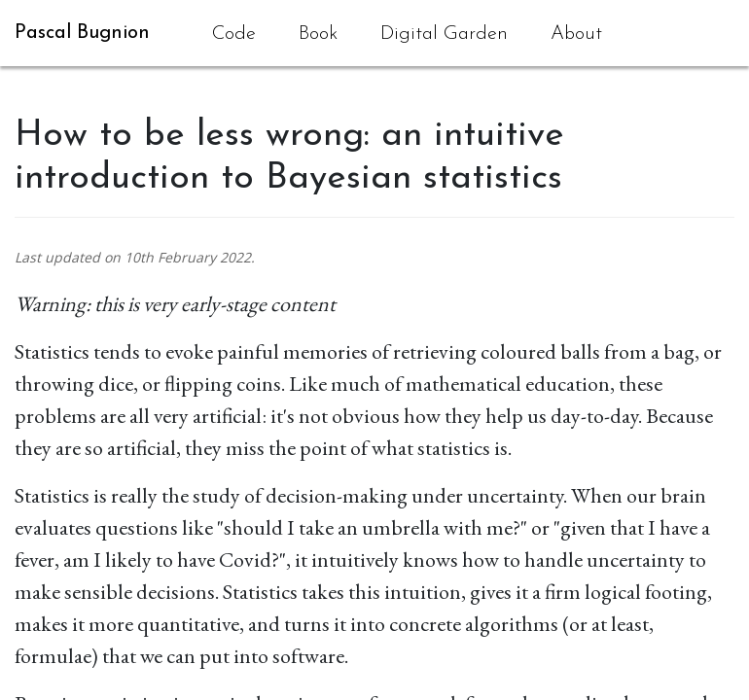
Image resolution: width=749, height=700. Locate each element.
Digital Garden (444, 34)
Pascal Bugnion (82, 33)
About (576, 34)
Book (318, 34)
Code (234, 34)
